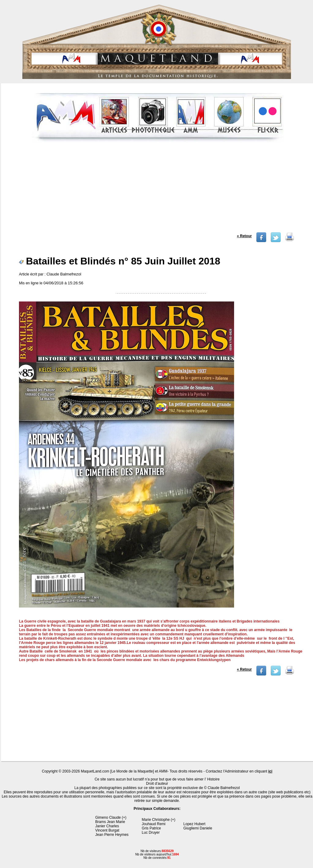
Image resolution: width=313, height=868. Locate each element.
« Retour (244, 236)
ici (270, 771)
